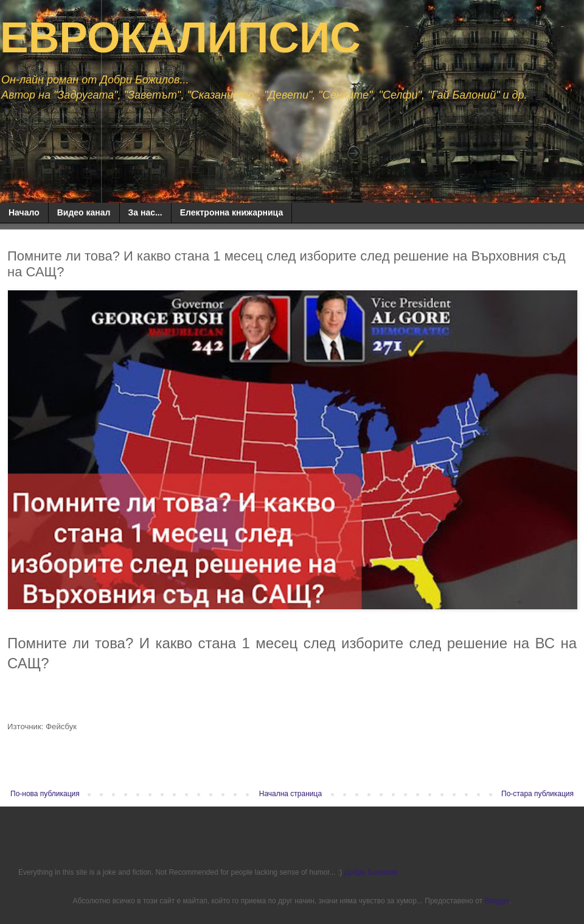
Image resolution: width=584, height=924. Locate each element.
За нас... (145, 212)
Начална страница (290, 794)
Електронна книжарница (232, 212)
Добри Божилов (371, 872)
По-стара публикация (537, 794)
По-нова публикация (45, 794)
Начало (24, 212)
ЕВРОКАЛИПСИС (180, 38)
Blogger (497, 901)
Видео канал (84, 212)
